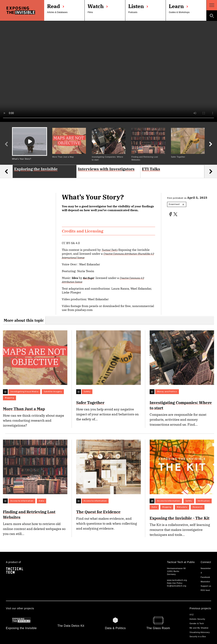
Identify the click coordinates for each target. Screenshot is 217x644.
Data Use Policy (175, 583)
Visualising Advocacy (200, 632)
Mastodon (205, 582)
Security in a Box (198, 636)
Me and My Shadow (199, 628)
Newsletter (206, 568)
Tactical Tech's (110, 250)
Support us (206, 586)
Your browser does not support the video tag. (108, 71)
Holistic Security (197, 619)
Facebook (205, 577)
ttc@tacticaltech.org (177, 586)
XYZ (192, 615)
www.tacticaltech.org (177, 580)
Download (176, 204)
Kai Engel (89, 278)
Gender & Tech (197, 623)
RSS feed (205, 590)
